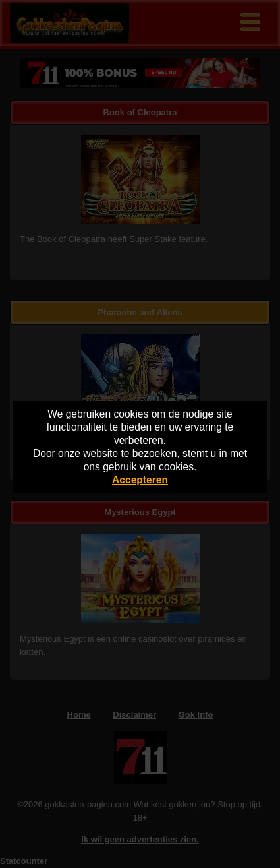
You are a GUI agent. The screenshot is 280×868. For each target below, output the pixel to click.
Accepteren (140, 480)
